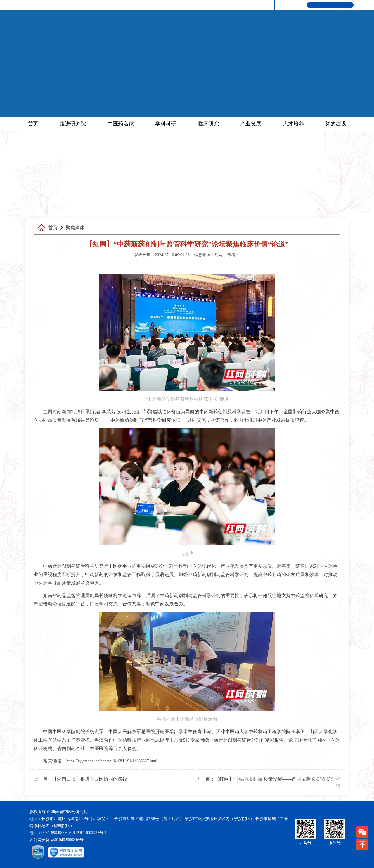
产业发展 (251, 124)
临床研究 (208, 124)
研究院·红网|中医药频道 (247, 5)
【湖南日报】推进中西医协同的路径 (90, 779)
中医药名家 (121, 124)
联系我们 (287, 5)
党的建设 (336, 124)
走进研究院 (73, 124)
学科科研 (166, 124)
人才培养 (293, 124)
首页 (33, 124)
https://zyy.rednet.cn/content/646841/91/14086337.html (112, 761)
